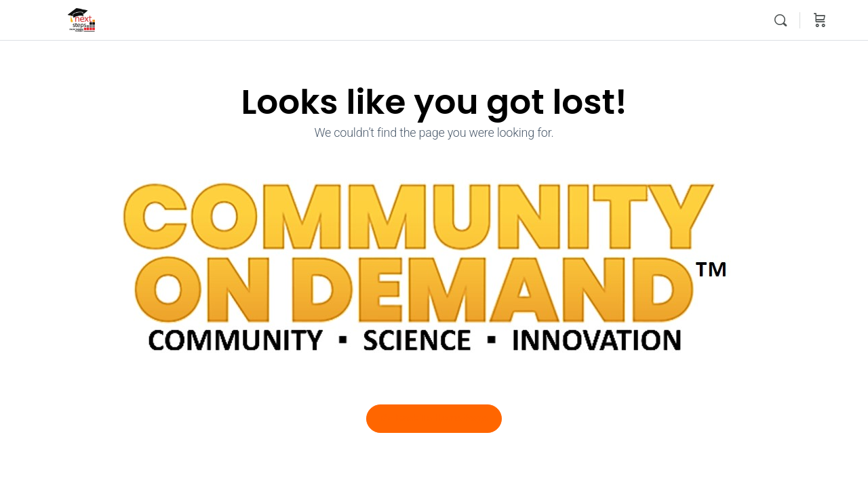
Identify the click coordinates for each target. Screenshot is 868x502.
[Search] (781, 20)
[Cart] (820, 20)
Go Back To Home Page (434, 418)
